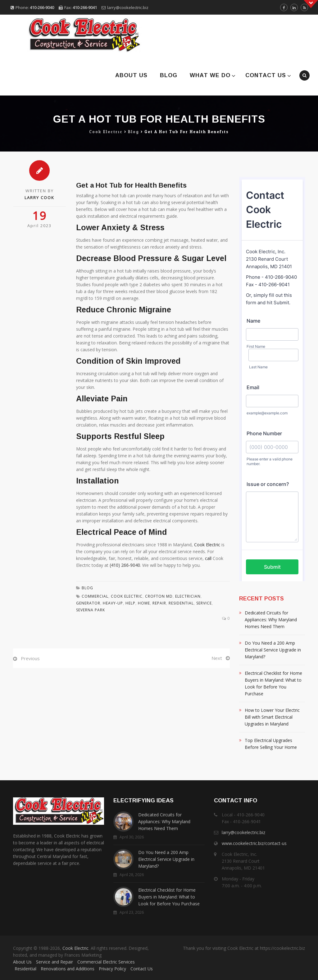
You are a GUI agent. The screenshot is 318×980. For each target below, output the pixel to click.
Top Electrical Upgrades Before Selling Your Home (271, 744)
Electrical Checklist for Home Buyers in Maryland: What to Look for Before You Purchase (273, 683)
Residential (25, 969)
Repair (159, 603)
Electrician (188, 596)
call (208, 558)
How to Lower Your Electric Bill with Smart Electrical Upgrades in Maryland (272, 717)
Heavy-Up (113, 603)
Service (204, 603)
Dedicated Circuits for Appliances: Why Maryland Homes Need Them (271, 620)
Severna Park (91, 610)
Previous (30, 658)
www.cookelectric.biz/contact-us (254, 843)
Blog (169, 75)
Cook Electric (207, 545)
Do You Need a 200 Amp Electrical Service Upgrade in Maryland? (273, 650)
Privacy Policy (112, 969)
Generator (88, 603)
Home (144, 603)
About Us (131, 75)
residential (181, 603)
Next (217, 658)
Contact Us (266, 75)
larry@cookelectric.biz (128, 7)
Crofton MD (159, 596)
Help (130, 603)
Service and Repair (55, 962)
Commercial (95, 596)
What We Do (210, 75)
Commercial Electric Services (106, 962)
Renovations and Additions (68, 969)
